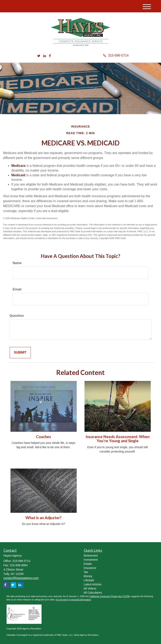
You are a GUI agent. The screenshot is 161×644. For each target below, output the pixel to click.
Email (17, 289)
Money (88, 576)
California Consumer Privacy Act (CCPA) (110, 596)
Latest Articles (93, 584)
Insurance (90, 568)
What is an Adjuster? (43, 518)
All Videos (90, 588)
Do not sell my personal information (73, 600)
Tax (86, 572)
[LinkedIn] (45, 56)
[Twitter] (39, 56)
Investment (91, 560)
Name (17, 263)
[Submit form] (20, 353)
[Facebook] (50, 56)
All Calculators (93, 593)
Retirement (91, 556)
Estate (88, 564)
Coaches (43, 437)
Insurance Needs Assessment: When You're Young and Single (118, 439)
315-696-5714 (116, 55)
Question (17, 316)
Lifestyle (89, 580)
